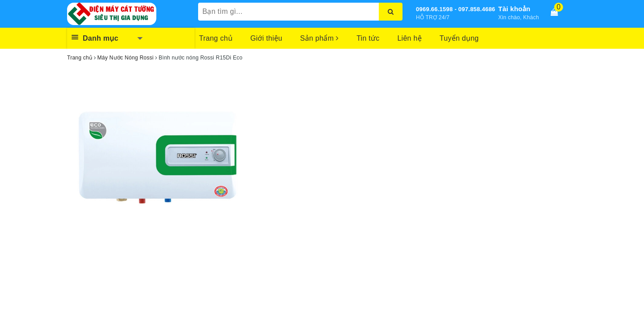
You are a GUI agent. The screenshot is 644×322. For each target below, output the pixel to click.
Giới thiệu (266, 38)
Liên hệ (409, 38)
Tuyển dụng (459, 38)
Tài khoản (514, 9)
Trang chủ (216, 38)
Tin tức (368, 38)
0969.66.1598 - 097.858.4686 (455, 9)
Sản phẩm (319, 38)
